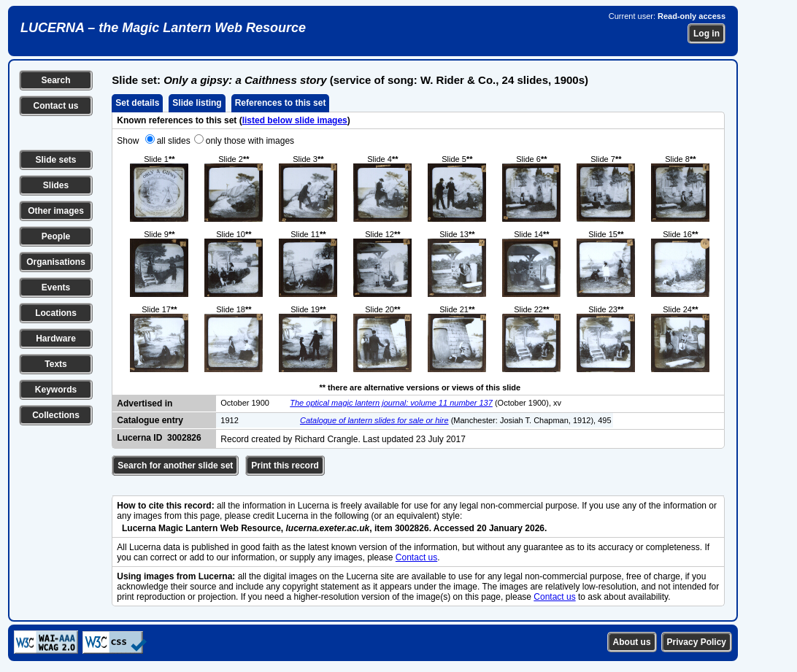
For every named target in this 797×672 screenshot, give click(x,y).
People (56, 236)
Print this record (285, 466)
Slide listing (197, 103)
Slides (56, 185)
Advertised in (145, 403)
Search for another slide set (175, 466)
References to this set (281, 103)
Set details (137, 103)
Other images (56, 211)
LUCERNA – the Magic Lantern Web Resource (163, 28)
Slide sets (55, 160)
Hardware (56, 339)
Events (56, 287)
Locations (56, 313)
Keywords (56, 390)
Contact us (55, 106)
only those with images (250, 141)
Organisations (56, 262)
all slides (174, 141)
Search (55, 80)
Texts (55, 364)
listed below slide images (295, 120)
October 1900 (245, 403)
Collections (56, 415)
